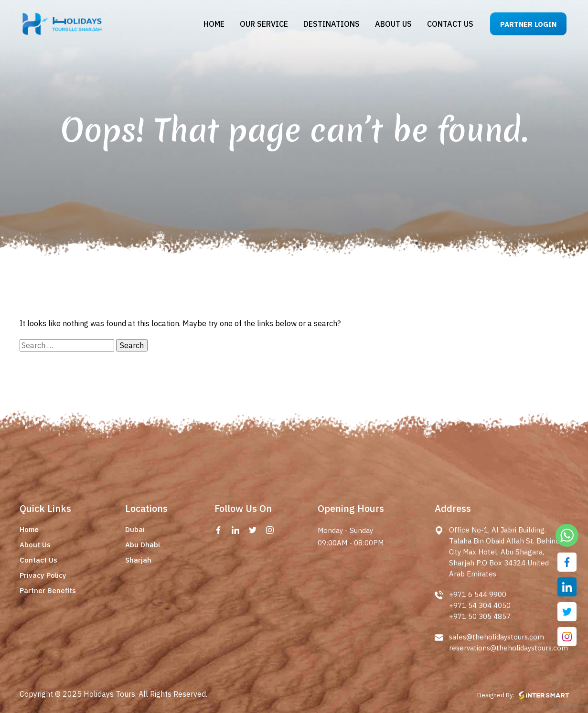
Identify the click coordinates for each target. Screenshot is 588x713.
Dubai (135, 529)
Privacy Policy (43, 575)
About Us (35, 545)
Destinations (331, 24)
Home (214, 24)
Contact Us (38, 560)
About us (393, 24)
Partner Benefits (48, 591)
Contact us (450, 24)
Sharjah (138, 560)
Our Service (264, 24)
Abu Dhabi (143, 545)
